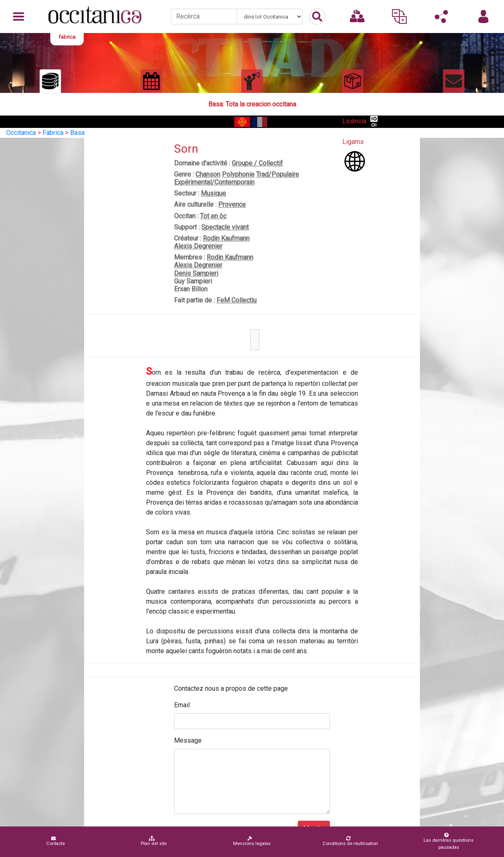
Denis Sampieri (196, 273)
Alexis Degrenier (198, 246)
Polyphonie (238, 174)
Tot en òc (213, 216)
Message (188, 740)
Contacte (55, 841)
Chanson (208, 174)
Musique (213, 193)
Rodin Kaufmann (226, 238)
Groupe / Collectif (257, 163)
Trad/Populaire (278, 174)
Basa (77, 133)
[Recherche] (204, 17)
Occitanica (21, 133)
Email (182, 705)
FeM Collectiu (237, 300)
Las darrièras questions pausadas (446, 841)
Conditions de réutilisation (350, 841)
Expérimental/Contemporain (214, 182)
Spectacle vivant (225, 227)
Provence (232, 204)
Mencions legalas (252, 841)
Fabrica (53, 133)
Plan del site (154, 841)
